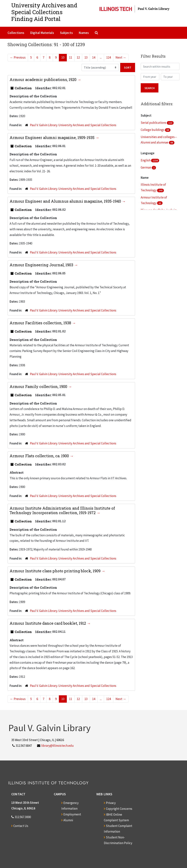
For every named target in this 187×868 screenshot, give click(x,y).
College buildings (153, 130)
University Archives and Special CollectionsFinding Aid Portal (44, 12)
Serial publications (154, 123)
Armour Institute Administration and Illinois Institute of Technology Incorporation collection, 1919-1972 (62, 510)
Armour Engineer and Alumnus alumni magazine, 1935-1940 (66, 201)
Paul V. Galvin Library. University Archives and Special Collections (73, 125)
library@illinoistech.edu (57, 746)
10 (63, 57)
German (146, 167)
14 (94, 57)
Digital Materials (42, 33)
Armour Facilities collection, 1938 (41, 323)
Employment (72, 814)
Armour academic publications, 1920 (43, 79)
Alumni (68, 820)
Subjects (66, 33)
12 (78, 57)
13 (86, 57)
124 (109, 57)
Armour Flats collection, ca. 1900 (40, 456)
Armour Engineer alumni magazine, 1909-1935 (52, 137)
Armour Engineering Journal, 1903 (42, 265)
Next (121, 57)
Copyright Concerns (119, 809)
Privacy (111, 803)
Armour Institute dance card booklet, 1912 (48, 623)
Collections (16, 33)
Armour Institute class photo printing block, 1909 (55, 571)
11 (71, 57)
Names (84, 33)
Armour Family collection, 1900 (39, 386)
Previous (18, 57)
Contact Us (21, 826)
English (146, 160)
